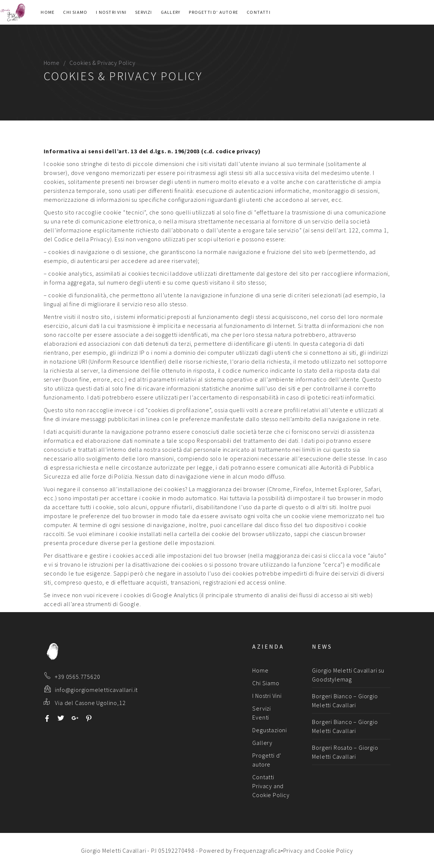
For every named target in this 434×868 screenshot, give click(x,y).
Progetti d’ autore (213, 12)
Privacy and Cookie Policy (318, 850)
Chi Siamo (75, 12)
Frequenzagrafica (257, 850)
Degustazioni (270, 730)
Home (48, 12)
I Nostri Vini (111, 12)
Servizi (143, 12)
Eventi (261, 717)
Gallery (171, 12)
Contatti (259, 12)
